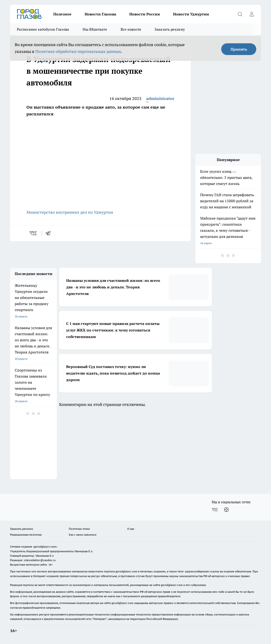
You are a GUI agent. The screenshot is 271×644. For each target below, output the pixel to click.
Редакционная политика (26, 535)
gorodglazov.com (126, 571)
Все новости (131, 29)
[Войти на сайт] (252, 14)
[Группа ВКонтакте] (215, 510)
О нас (131, 529)
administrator (160, 98)
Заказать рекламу (170, 29)
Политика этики (79, 529)
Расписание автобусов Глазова (43, 29)
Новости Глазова (100, 14)
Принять (239, 49)
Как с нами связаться (83, 535)
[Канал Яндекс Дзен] (226, 510)
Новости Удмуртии (191, 14)
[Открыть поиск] (240, 14)
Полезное (62, 14)
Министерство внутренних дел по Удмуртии (70, 212)
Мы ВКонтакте (95, 29)
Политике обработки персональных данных (78, 51)
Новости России (145, 14)
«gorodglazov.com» (45, 546)
